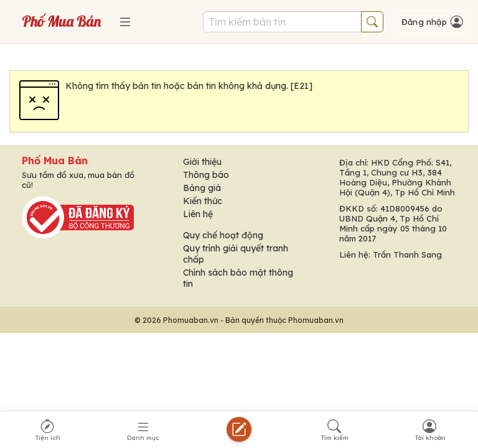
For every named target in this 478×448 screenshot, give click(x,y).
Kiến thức (203, 201)
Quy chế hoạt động (223, 235)
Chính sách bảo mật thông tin (238, 278)
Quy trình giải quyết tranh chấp (236, 254)
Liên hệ (198, 214)
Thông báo (206, 175)
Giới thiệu (202, 162)
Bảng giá (202, 188)
